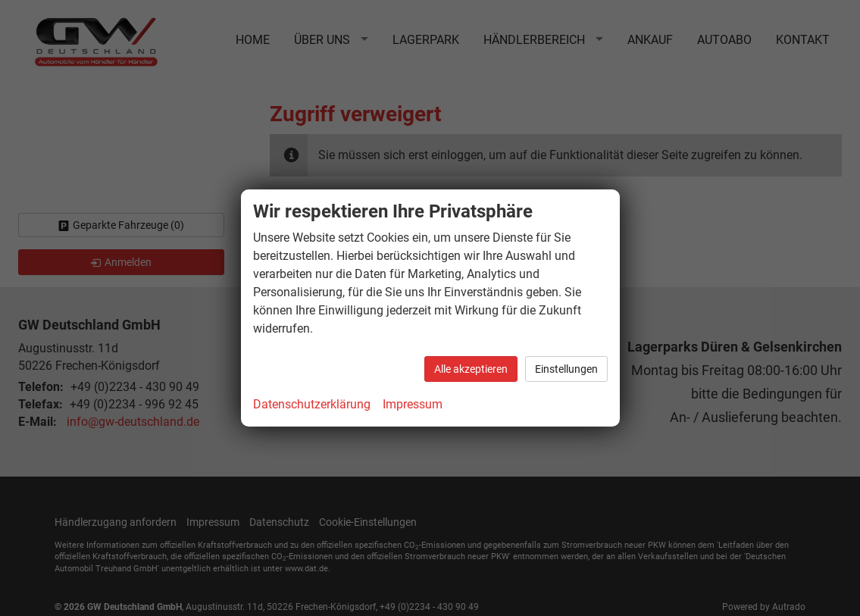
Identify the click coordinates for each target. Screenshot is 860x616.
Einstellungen (566, 369)
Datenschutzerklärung (312, 404)
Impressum (413, 404)
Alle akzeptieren (471, 369)
